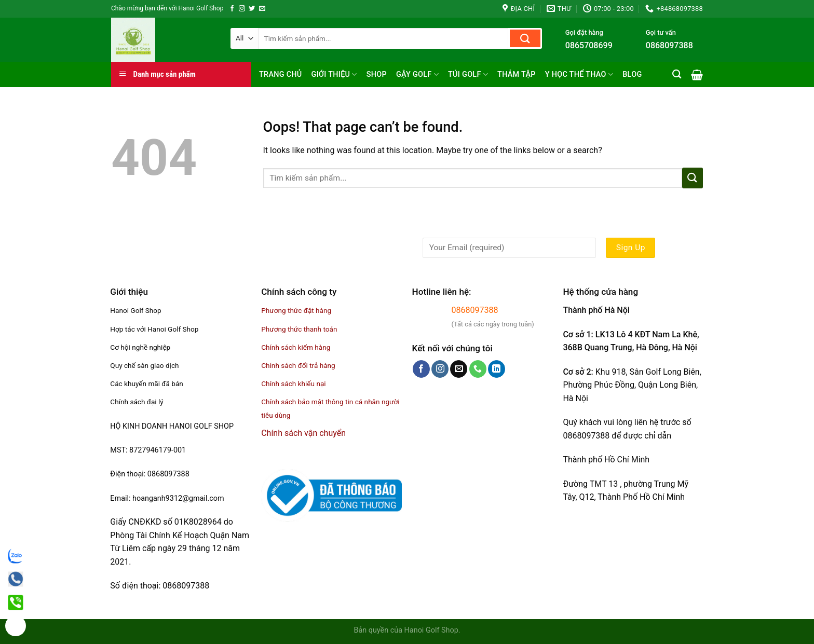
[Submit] (525, 38)
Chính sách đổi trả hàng (298, 365)
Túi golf (468, 74)
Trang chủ (281, 74)
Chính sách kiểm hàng (296, 347)
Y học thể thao (579, 74)
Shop (377, 74)
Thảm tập (517, 74)
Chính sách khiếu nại (293, 383)
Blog (632, 74)
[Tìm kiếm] (677, 74)
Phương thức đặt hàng (296, 310)
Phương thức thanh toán (299, 329)
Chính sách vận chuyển (303, 433)
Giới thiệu (334, 74)
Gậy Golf (417, 74)
